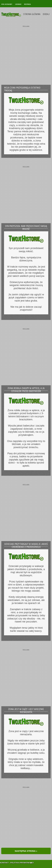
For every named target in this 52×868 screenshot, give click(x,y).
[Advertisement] (26, 53)
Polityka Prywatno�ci (22, 860)
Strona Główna (32, 14)
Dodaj (46, 14)
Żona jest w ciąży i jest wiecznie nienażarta (26, 710)
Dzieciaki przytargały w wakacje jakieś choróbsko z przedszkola (26, 545)
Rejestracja (27, 4)
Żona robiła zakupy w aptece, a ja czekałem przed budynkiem (26, 390)
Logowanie (18, 4)
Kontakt (4, 860)
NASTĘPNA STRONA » (26, 851)
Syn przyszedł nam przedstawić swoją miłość (26, 227)
